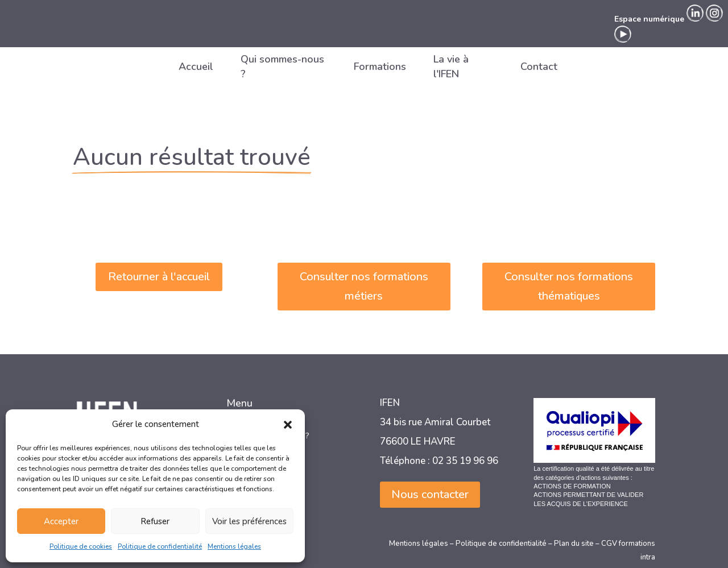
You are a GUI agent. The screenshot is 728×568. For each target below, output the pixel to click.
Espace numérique (649, 19)
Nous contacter (430, 494)
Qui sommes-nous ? (282, 67)
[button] (288, 425)
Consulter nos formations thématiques (569, 286)
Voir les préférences (249, 521)
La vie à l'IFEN (451, 67)
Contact (539, 67)
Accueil (196, 67)
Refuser (155, 521)
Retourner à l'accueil (159, 277)
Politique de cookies (81, 546)
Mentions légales (234, 546)
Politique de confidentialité (160, 546)
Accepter (61, 521)
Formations (380, 67)
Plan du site (574, 544)
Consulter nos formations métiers (364, 286)
